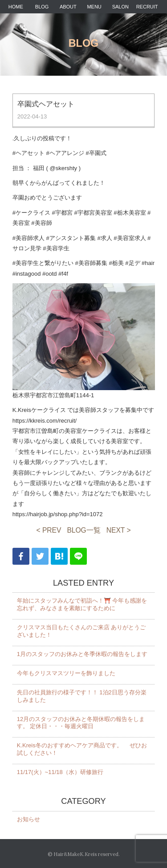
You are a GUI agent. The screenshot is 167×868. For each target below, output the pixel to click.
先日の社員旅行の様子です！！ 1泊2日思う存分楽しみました (82, 696)
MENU (94, 7)
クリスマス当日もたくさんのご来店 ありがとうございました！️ (81, 631)
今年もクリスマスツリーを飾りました (66, 673)
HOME (16, 7)
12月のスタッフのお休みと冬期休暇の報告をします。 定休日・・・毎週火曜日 (81, 723)
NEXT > (119, 530)
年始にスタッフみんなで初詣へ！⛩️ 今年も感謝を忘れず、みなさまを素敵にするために (82, 604)
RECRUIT (147, 7)
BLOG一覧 (83, 530)
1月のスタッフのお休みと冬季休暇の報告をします (82, 654)
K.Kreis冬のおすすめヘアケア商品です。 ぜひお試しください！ (82, 749)
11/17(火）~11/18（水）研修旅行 (60, 772)
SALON (120, 7)
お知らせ (29, 819)
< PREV (49, 530)
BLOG (42, 7)
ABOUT (68, 7)
